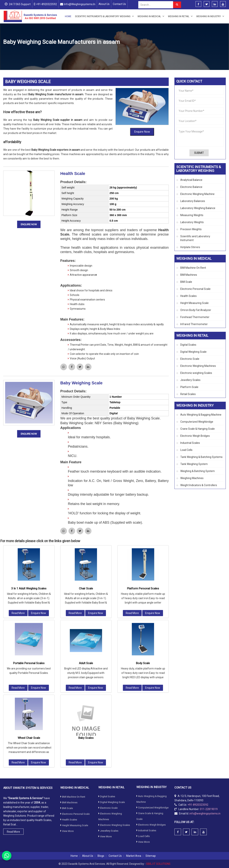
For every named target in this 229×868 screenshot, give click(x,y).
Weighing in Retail (180, 16)
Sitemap (151, 856)
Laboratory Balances (193, 201)
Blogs (101, 856)
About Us (104, 4)
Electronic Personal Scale (195, 289)
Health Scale (73, 150)
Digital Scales (188, 345)
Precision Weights (191, 229)
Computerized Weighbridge (197, 422)
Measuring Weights (192, 215)
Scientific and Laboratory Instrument (195, 238)
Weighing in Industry (210, 16)
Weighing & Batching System (198, 471)
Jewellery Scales (190, 380)
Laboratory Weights (192, 222)
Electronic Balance (191, 187)
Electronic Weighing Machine (197, 194)
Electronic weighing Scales (196, 373)
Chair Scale (86, 493)
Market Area (134, 856)
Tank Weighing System (194, 464)
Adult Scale (86, 568)
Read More (18, 518)
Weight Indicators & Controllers (199, 485)
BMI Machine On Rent (193, 268)
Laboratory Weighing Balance (198, 208)
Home (68, 16)
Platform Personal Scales (143, 493)
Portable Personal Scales (29, 568)
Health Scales (49, 51)
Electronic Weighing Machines (198, 366)
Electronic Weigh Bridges (195, 436)
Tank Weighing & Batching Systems (201, 457)
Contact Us (119, 4)
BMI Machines (189, 275)
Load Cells (186, 450)
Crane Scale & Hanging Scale (198, 429)
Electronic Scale (190, 359)
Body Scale (143, 568)
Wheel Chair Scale (29, 643)
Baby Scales (86, 643)
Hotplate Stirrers (190, 247)
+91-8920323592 (47, 4)
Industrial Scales (190, 443)
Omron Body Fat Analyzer (196, 310)
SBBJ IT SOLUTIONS (158, 864)
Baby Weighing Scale (81, 359)
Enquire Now (142, 108)
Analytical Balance (191, 180)
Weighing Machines (192, 478)
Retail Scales (188, 394)
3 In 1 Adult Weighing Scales (29, 493)
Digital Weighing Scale (193, 352)
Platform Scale (189, 387)
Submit (199, 153)
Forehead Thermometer (195, 317)
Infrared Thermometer (194, 324)
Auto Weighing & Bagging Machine (201, 415)
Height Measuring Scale (194, 303)
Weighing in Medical (151, 16)
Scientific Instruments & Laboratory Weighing (104, 16)
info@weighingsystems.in (80, 4)
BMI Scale (186, 282)
